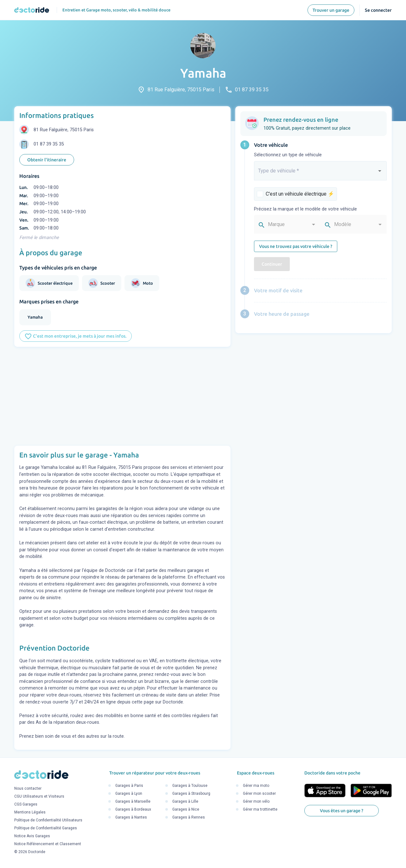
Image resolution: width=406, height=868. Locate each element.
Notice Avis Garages (32, 836)
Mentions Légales (30, 813)
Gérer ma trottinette (260, 809)
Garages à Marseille (133, 801)
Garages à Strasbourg (191, 794)
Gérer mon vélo (256, 801)
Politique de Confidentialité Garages (46, 828)
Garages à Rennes (189, 817)
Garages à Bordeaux (133, 809)
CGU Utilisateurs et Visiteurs (39, 797)
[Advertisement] (122, 396)
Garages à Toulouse (190, 786)
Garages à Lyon (129, 794)
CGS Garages (26, 805)
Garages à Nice (186, 809)
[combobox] (320, 173)
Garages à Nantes (131, 817)
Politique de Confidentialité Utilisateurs (48, 820)
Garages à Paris (129, 786)
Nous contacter (28, 789)
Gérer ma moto (256, 786)
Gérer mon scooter (259, 794)
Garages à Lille (185, 801)
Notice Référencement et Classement (48, 844)
